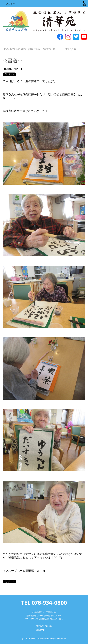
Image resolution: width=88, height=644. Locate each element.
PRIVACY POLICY (44, 626)
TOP (31, 49)
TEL (85, 3)
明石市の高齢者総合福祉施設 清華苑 (44, 21)
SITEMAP (40, 630)
